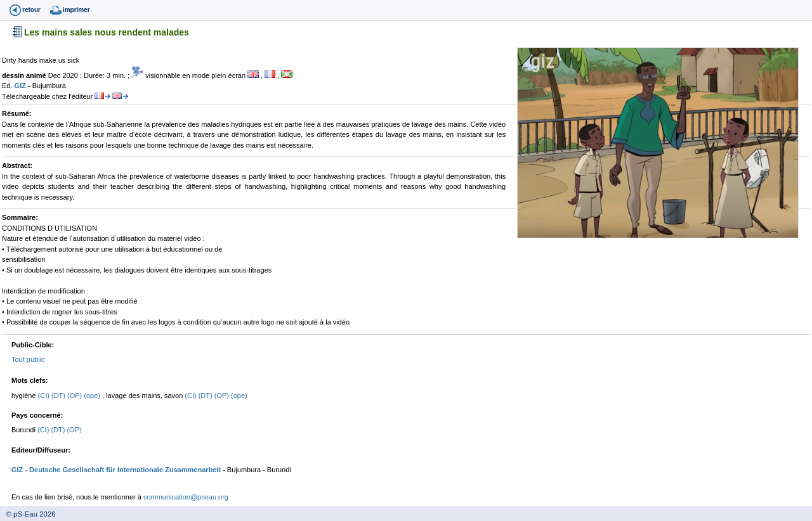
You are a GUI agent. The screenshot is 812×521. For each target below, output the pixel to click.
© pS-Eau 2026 (28, 514)
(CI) (45, 396)
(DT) (59, 396)
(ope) (93, 396)
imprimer (76, 10)
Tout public (28, 359)
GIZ (21, 86)
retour (31, 10)
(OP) (75, 396)
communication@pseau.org (186, 497)
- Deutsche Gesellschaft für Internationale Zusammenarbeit (122, 470)
